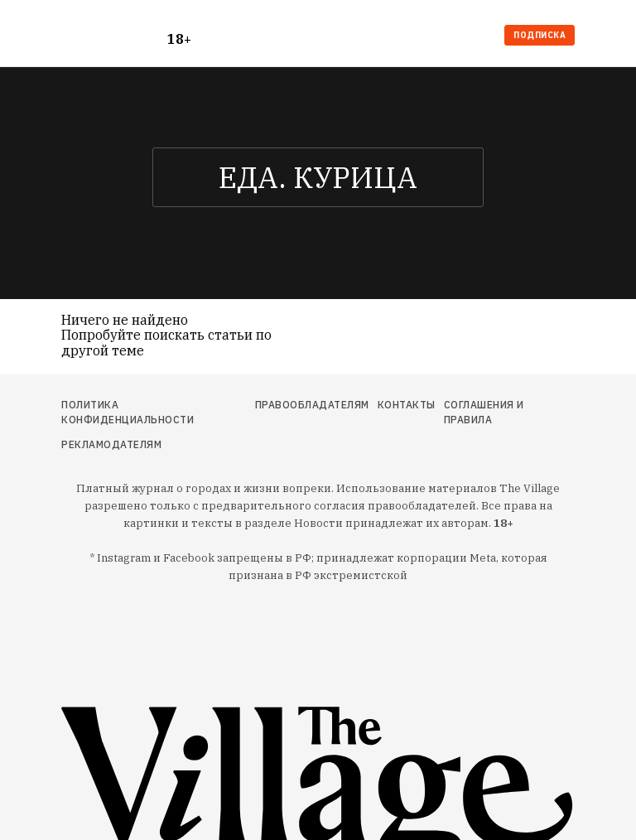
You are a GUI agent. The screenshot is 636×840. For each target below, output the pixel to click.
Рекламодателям (111, 444)
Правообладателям (312, 405)
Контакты (407, 405)
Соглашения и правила (484, 412)
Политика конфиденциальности (128, 412)
